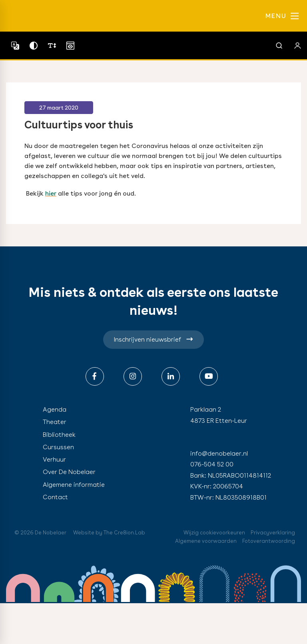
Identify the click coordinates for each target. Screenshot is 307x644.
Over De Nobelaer (69, 472)
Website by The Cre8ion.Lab (109, 533)
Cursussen (58, 447)
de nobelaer (43, 16)
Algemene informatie (74, 485)
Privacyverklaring (273, 533)
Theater (55, 422)
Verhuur (54, 459)
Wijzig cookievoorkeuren (214, 533)
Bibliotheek (59, 435)
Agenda (55, 409)
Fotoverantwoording (269, 541)
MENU (282, 16)
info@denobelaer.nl (219, 453)
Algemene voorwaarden (206, 541)
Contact (55, 497)
